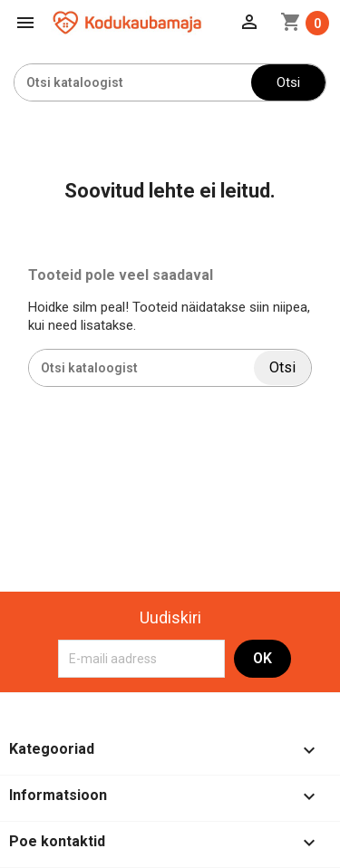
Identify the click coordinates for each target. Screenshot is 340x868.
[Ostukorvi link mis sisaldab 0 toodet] (305, 23)
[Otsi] (133, 82)
